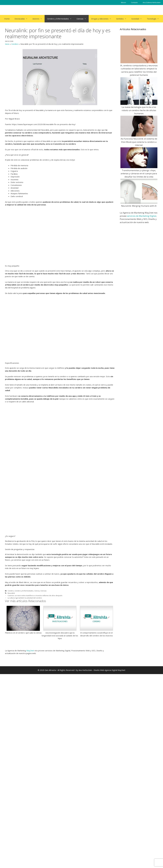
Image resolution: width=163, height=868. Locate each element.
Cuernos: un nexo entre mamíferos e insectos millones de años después (35, 781)
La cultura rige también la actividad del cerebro (25, 784)
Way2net (30, 844)
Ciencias (83, 19)
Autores (39, 19)
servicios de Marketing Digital (142, 216)
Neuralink (11, 779)
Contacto (134, 2)
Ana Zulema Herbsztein (152, 2)
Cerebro (15, 44)
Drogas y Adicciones (102, 19)
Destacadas (22, 19)
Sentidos (123, 19)
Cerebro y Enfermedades (61, 19)
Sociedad (138, 19)
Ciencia (37, 776)
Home (7, 19)
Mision (124, 2)
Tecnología (154, 19)
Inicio (7, 44)
